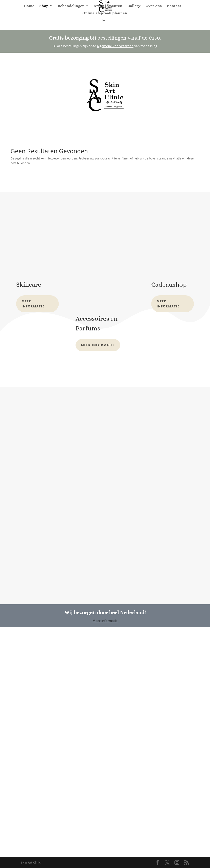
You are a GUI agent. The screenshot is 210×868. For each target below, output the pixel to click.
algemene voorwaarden (115, 46)
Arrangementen (108, 6)
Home (29, 6)
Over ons (154, 6)
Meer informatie (33, 304)
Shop (44, 6)
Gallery (134, 6)
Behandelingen (71, 6)
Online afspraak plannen (105, 13)
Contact (174, 6)
